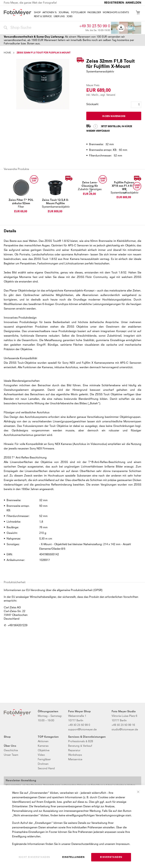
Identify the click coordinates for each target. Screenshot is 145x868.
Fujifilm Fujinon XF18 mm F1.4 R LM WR (124, 186)
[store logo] (17, 12)
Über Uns (10, 746)
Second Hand (46, 769)
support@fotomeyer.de (82, 730)
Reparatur (74, 750)
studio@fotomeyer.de (125, 730)
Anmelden (133, 3)
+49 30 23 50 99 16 (123, 725)
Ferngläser (44, 759)
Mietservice (75, 759)
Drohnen (43, 764)
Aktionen (43, 741)
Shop (7, 737)
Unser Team (11, 755)
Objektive (44, 750)
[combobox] (41, 28)
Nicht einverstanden (34, 857)
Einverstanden (111, 857)
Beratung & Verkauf (80, 746)
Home (7, 53)
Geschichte (11, 750)
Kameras (43, 746)
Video (41, 755)
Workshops (75, 755)
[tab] (72, 231)
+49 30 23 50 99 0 (95, 26)
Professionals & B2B (81, 741)
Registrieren (114, 3)
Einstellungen (73, 857)
